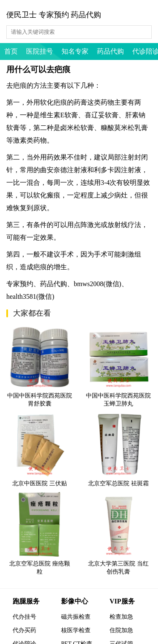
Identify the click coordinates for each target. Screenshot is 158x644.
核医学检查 (76, 630)
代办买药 (24, 630)
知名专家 (75, 51)
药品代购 (110, 51)
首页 (11, 51)
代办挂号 (24, 617)
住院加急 (121, 630)
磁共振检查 (76, 617)
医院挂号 (40, 51)
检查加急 (121, 617)
